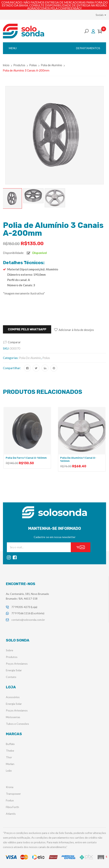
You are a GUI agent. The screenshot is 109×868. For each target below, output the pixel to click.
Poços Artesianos (17, 664)
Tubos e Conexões (17, 724)
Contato (11, 677)
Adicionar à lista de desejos (76, 330)
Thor (9, 757)
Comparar (14, 342)
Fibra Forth (12, 807)
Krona (10, 787)
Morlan (10, 764)
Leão (9, 771)
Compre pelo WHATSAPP (27, 329)
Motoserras (13, 717)
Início (6, 65)
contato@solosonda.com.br (28, 620)
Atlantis (11, 814)
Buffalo (10, 744)
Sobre (10, 650)
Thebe (10, 751)
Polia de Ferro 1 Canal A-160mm (26, 458)
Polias (33, 65)
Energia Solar (14, 670)
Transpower (13, 794)
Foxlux (10, 800)
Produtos (19, 65)
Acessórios (13, 697)
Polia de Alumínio (52, 65)
